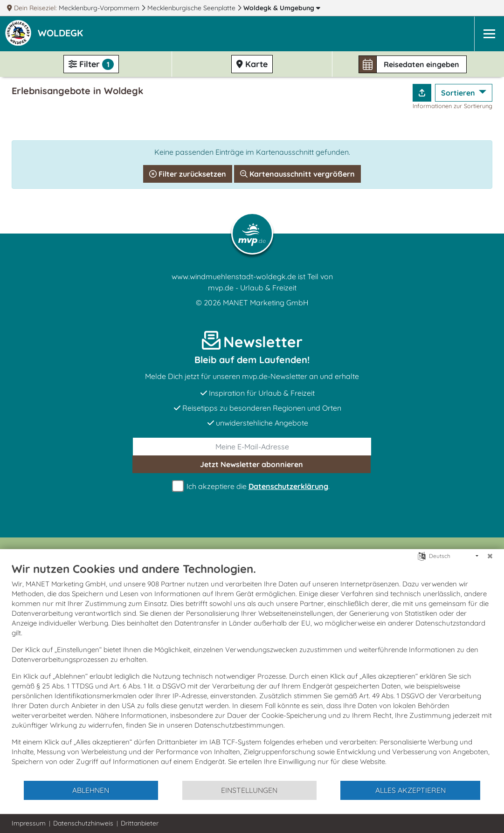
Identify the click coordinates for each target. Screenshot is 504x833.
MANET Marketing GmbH (266, 303)
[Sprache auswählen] (422, 555)
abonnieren (252, 464)
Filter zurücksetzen (188, 174)
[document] (252, 671)
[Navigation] (489, 34)
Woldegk (282, 8)
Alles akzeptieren (411, 790)
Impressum (29, 823)
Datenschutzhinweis (83, 823)
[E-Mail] (252, 447)
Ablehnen (91, 790)
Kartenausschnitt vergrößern (297, 174)
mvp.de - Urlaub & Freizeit (252, 288)
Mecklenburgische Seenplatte (192, 8)
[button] (62, 34)
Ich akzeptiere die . (252, 486)
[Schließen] (490, 556)
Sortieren (459, 93)
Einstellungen (249, 790)
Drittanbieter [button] (140, 823)
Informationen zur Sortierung (452, 106)
